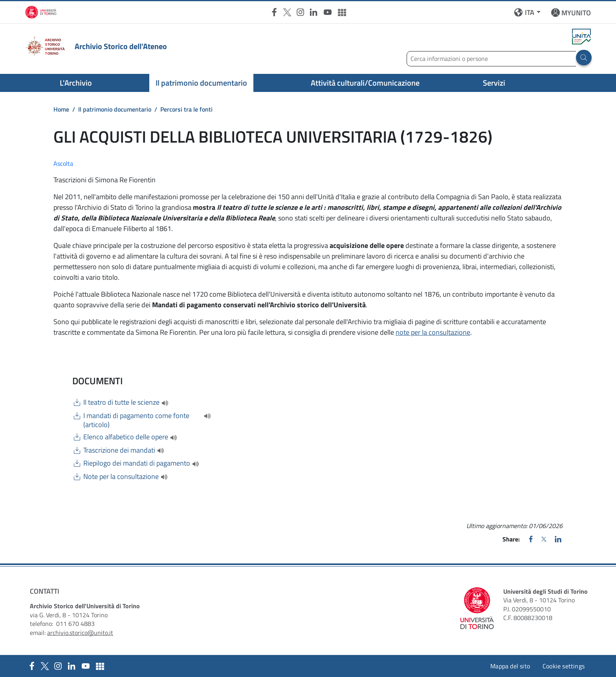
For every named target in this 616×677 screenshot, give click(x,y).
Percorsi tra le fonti (186, 109)
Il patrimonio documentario (201, 83)
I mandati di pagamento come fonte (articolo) (136, 420)
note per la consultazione (433, 332)
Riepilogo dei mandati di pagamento (137, 463)
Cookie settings (564, 666)
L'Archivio (76, 83)
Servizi (494, 83)
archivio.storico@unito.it (80, 633)
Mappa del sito (510, 666)
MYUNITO (576, 13)
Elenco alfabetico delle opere (126, 437)
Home (61, 109)
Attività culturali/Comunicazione (365, 83)
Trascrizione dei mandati (119, 450)
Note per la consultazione (121, 477)
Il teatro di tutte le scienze (121, 402)
